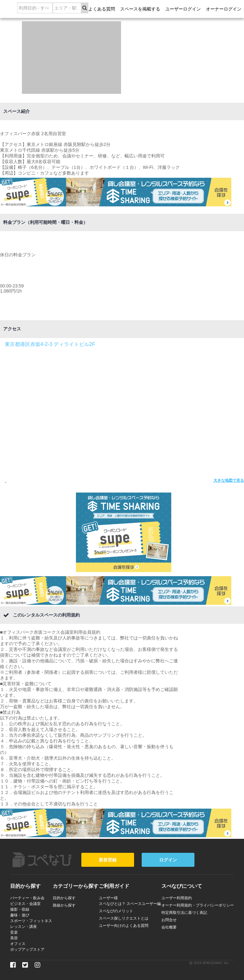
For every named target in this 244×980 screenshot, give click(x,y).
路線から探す (64, 905)
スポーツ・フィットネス (31, 921)
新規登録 (108, 860)
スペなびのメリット (116, 911)
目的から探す (64, 898)
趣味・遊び (20, 915)
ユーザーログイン (183, 9)
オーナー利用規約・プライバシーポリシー (198, 905)
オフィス (18, 944)
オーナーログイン (224, 9)
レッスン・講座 (24, 927)
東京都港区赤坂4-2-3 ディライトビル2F (50, 344)
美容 (14, 938)
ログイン (168, 860)
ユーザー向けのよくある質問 (124, 926)
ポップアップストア (27, 949)
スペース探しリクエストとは (124, 918)
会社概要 (169, 927)
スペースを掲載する (140, 9)
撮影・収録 (20, 909)
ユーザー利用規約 (177, 898)
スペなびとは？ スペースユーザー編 (130, 904)
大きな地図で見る (229, 480)
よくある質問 (102, 9)
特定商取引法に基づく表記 (184, 913)
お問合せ (169, 920)
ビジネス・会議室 (25, 904)
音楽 (14, 932)
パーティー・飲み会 (27, 898)
